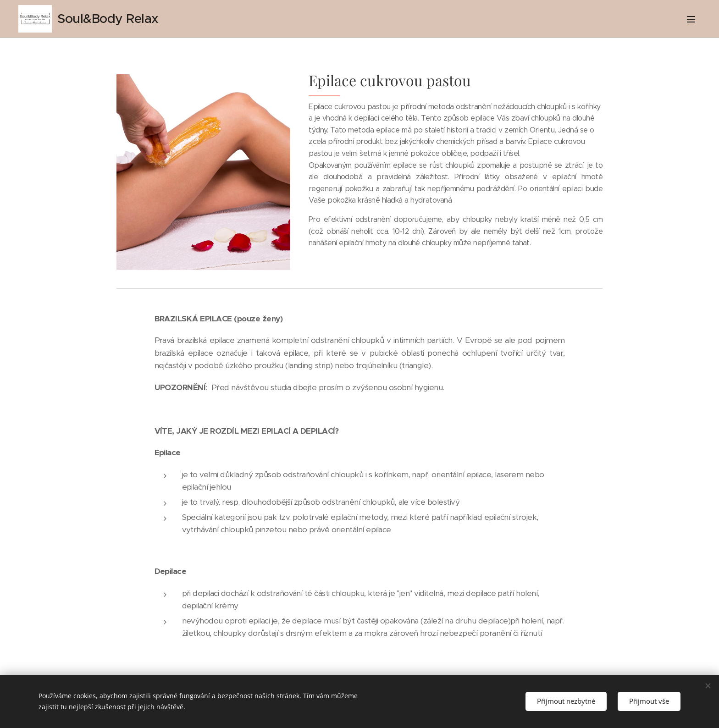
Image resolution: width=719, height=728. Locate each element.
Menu (691, 19)
